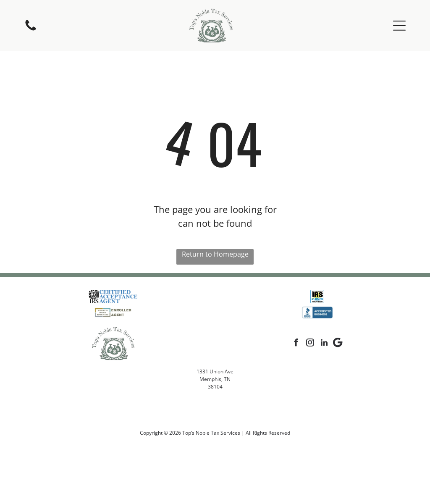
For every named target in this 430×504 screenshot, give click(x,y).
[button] (399, 26)
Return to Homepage (215, 254)
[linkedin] (324, 344)
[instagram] (310, 344)
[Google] (338, 344)
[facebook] (296, 344)
